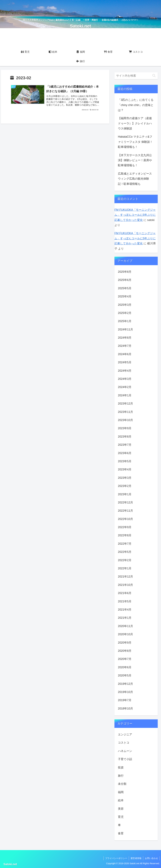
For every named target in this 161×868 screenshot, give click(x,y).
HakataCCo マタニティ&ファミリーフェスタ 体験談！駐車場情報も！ (135, 142)
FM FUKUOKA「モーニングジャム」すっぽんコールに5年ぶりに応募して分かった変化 (135, 215)
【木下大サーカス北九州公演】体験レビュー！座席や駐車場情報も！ (135, 160)
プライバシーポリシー (116, 858)
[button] (154, 76)
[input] (136, 76)
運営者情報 (136, 858)
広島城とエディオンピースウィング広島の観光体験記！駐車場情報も (135, 179)
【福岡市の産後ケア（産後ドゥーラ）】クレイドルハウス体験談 (135, 123)
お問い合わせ (151, 858)
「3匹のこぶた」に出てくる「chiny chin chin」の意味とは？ (136, 105)
